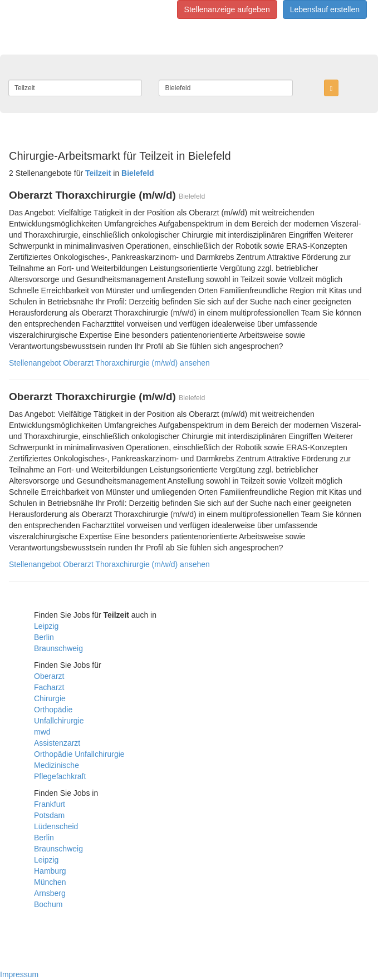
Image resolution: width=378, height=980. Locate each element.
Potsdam (49, 815)
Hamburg (50, 871)
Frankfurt (50, 804)
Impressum (19, 974)
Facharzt (49, 687)
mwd (42, 732)
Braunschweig (58, 648)
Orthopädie (53, 710)
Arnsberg (50, 893)
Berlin (44, 637)
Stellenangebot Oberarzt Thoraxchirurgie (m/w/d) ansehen (109, 363)
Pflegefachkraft (60, 776)
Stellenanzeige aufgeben (227, 9)
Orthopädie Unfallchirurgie (79, 754)
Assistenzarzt (57, 743)
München (50, 882)
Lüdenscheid (56, 826)
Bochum (48, 904)
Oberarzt (49, 676)
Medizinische (57, 765)
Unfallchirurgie (59, 721)
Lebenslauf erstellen (325, 9)
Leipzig (46, 626)
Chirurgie (50, 698)
